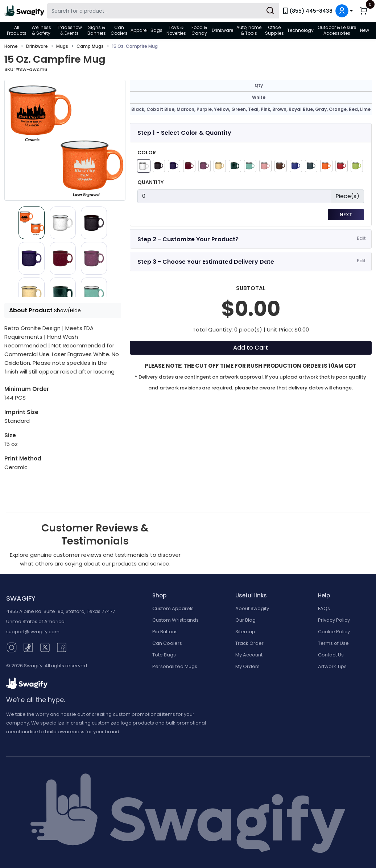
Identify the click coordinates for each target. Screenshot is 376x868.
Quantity (150, 182)
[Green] (235, 166)
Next (346, 215)
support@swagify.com (33, 632)
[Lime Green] (357, 166)
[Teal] (250, 166)
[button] (344, 11)
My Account (249, 655)
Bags (156, 30)
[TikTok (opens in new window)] (28, 647)
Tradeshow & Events (69, 30)
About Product (45, 310)
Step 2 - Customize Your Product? (188, 239)
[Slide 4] (63, 258)
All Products (17, 30)
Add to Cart (251, 348)
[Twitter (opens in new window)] (45, 647)
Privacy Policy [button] (334, 620)
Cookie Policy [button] (334, 632)
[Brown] (281, 166)
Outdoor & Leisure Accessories (337, 30)
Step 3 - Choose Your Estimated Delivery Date (206, 262)
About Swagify (252, 608)
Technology (300, 30)
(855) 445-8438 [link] (307, 11)
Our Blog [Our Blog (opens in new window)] (245, 620)
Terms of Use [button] (333, 643)
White (259, 97)
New (365, 30)
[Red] (342, 166)
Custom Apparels (173, 608)
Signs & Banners (97, 30)
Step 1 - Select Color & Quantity (184, 133)
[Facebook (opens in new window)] (62, 647)
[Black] (159, 166)
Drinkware (222, 30)
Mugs (62, 46)
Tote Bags (164, 655)
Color (147, 153)
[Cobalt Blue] (174, 166)
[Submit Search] (270, 11)
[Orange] (326, 166)
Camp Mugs (90, 46)
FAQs (324, 608)
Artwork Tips (332, 666)
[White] (143, 166)
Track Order (249, 643)
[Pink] (265, 166)
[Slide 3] (32, 258)
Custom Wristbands (175, 620)
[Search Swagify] (163, 11)
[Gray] (311, 166)
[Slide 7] (63, 294)
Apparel (139, 30)
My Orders (247, 666)
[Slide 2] (94, 223)
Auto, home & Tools (249, 30)
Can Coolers (119, 30)
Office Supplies (274, 30)
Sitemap (245, 632)
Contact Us (331, 655)
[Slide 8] (94, 294)
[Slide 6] (32, 294)
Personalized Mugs (175, 666)
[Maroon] (189, 166)
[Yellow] (220, 166)
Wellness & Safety (41, 30)
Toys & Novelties (176, 30)
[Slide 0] (32, 223)
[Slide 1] (63, 223)
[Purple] (204, 166)
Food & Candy (199, 30)
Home (11, 46)
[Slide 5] (94, 258)
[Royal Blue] (296, 166)
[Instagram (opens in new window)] (12, 647)
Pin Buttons (165, 632)
